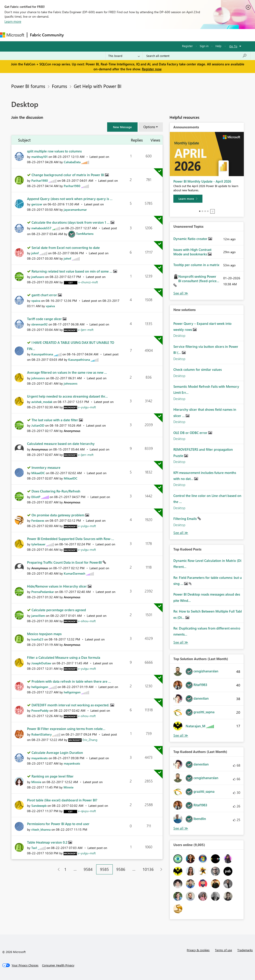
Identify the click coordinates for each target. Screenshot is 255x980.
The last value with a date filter (55, 420)
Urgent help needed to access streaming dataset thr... (67, 396)
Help (218, 46)
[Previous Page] (57, 869)
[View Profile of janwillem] (38, 616)
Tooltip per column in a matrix (196, 265)
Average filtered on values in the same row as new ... (67, 372)
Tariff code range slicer (45, 319)
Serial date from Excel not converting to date (66, 248)
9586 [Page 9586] (121, 869)
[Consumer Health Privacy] (58, 965)
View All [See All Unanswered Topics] (181, 293)
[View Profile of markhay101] (39, 157)
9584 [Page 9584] (88, 869)
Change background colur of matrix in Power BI (68, 175)
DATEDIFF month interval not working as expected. (71, 705)
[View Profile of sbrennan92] (39, 324)
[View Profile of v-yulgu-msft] (87, 407)
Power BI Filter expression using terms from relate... (66, 729)
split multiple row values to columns (54, 151)
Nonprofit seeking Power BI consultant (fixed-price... (199, 279)
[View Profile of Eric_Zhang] (90, 740)
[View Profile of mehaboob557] (41, 228)
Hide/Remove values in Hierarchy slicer (57, 586)
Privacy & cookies (198, 950)
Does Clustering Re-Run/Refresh (56, 491)
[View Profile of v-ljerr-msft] (86, 330)
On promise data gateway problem (58, 515)
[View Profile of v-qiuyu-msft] (87, 811)
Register (187, 46)
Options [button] (149, 127)
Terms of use (223, 950)
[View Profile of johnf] (35, 253)
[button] (122, 127)
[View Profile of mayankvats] (39, 758)
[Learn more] (188, 199)
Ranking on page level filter (53, 776)
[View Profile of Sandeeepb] (39, 806)
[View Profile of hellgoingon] (40, 687)
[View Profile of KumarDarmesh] (74, 573)
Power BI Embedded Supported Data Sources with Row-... (71, 539)
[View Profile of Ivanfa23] (37, 639)
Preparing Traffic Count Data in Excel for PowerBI (65, 562)
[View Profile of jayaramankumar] (75, 210)
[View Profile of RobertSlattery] (41, 734)
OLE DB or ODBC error (191, 433)
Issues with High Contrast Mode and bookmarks (192, 252)
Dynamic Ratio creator (191, 239)
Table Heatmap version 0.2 (48, 842)
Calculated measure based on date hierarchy (61, 444)
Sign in (204, 46)
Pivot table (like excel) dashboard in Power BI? (62, 800)
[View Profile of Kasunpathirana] (42, 354)
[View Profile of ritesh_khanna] (41, 829)
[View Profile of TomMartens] (85, 234)
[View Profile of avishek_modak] (42, 402)
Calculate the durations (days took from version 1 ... (71, 222)
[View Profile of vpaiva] (36, 301)
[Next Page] (160, 869)
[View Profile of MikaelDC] (38, 473)
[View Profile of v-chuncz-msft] (88, 282)
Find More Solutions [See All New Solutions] (181, 533)
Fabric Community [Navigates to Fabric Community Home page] (47, 35)
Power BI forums (28, 86)
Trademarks (245, 950)
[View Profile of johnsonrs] (38, 378)
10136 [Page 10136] (148, 869)
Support (188, 35)
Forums (74, 35)
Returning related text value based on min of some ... (72, 271)
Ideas (112, 35)
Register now (152, 69)
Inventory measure (46, 467)
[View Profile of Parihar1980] (40, 180)
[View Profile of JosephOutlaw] (41, 663)
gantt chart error (45, 295)
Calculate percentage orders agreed (59, 610)
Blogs (152, 35)
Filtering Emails (185, 519)
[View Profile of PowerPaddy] (40, 710)
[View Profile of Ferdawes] (38, 520)
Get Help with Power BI (98, 86)
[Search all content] (197, 56)
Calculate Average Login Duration (57, 753)
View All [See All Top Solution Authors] (181, 735)
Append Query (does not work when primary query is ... (70, 199)
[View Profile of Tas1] (34, 848)
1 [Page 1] (65, 869)
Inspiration (94, 35)
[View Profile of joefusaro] (38, 277)
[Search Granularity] (124, 56)
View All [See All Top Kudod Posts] (181, 642)
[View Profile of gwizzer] (37, 204)
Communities (132, 35)
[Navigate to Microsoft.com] (12, 35)
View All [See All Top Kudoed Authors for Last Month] (181, 828)
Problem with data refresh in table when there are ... (71, 681)
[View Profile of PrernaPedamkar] (43, 592)
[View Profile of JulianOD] (38, 425)
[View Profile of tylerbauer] (38, 544)
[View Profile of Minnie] (36, 782)
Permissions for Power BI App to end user (58, 824)
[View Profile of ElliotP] (36, 497)
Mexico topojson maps (44, 634)
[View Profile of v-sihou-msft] (87, 621)
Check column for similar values (198, 369)
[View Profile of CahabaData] (72, 162)
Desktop (179, 336)
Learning (169, 35)
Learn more (13, 21)
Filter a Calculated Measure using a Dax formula (64, 657)
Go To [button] (233, 46)
